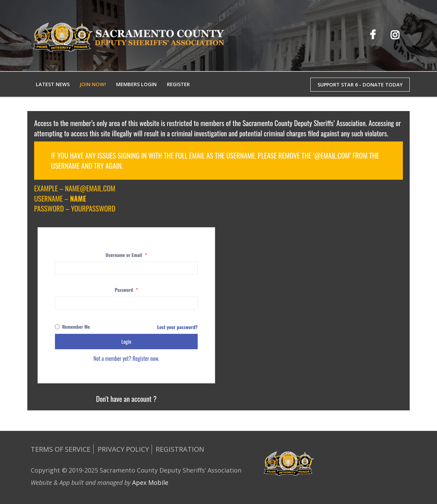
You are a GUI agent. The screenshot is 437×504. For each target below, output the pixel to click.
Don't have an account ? (126, 399)
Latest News (53, 84)
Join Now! (93, 84)
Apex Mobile (150, 482)
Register (178, 84)
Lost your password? (177, 327)
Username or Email (126, 255)
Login (126, 341)
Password (126, 290)
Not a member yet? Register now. (126, 359)
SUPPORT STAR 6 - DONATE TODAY (360, 85)
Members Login (136, 84)
